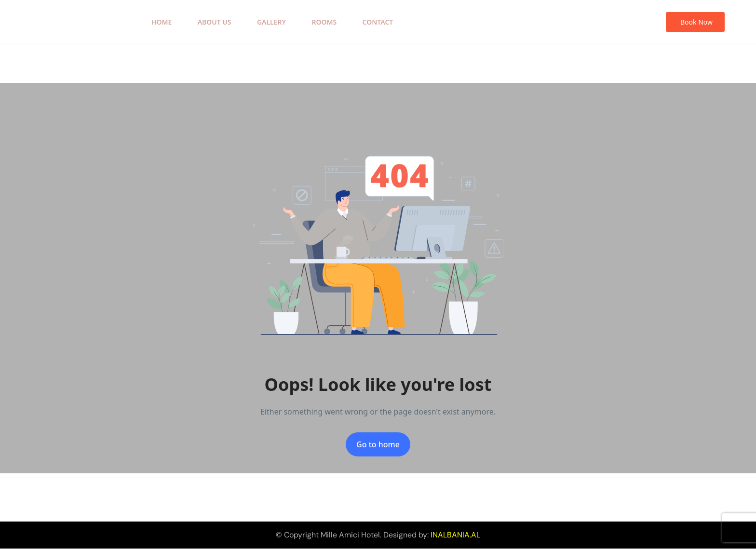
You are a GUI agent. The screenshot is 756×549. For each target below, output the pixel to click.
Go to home (378, 444)
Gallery (271, 22)
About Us (215, 22)
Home (162, 22)
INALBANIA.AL (455, 535)
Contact (378, 22)
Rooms (324, 22)
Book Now (696, 22)
